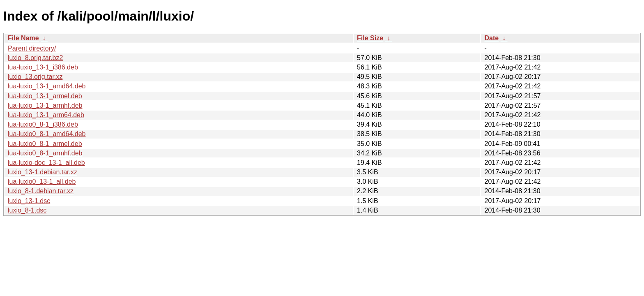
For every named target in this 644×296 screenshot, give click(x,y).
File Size (370, 38)
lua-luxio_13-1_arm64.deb (46, 115)
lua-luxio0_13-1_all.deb (42, 182)
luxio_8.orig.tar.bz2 (35, 58)
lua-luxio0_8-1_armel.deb (45, 144)
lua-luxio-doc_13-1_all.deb (46, 163)
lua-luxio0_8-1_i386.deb (43, 124)
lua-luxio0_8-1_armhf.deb (45, 153)
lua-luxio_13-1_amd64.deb (47, 86)
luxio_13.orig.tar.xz (35, 77)
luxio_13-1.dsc (29, 201)
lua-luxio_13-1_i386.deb (43, 67)
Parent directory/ (32, 48)
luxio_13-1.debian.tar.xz (43, 172)
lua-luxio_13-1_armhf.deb (45, 105)
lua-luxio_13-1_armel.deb (45, 96)
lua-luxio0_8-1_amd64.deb (47, 134)
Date (491, 38)
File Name (23, 38)
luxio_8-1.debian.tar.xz (41, 191)
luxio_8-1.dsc (27, 210)
